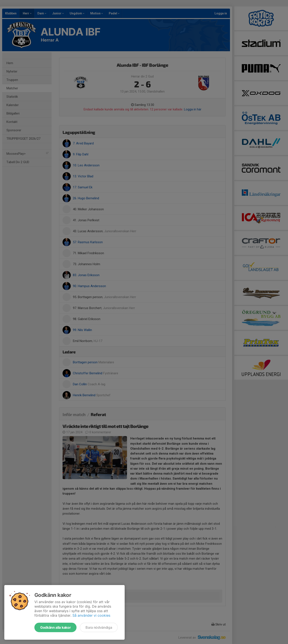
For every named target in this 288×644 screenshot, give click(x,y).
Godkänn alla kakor (55, 627)
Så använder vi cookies (91, 615)
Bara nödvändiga (99, 627)
